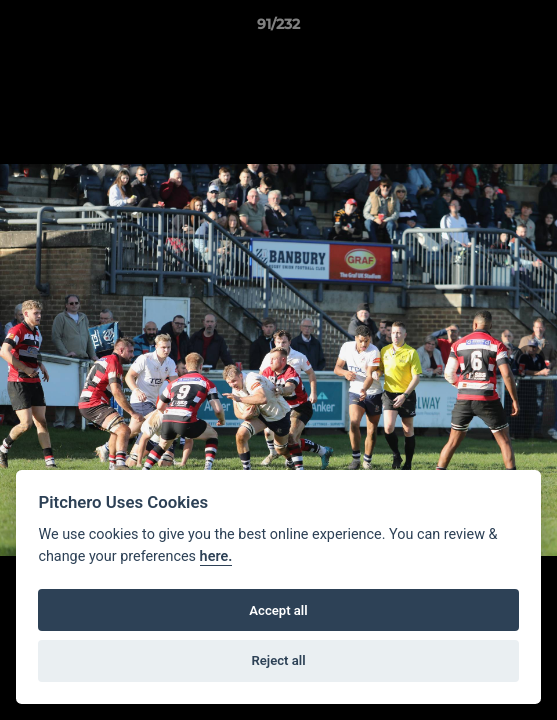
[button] (533, 29)
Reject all (278, 660)
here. (216, 556)
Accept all (278, 610)
